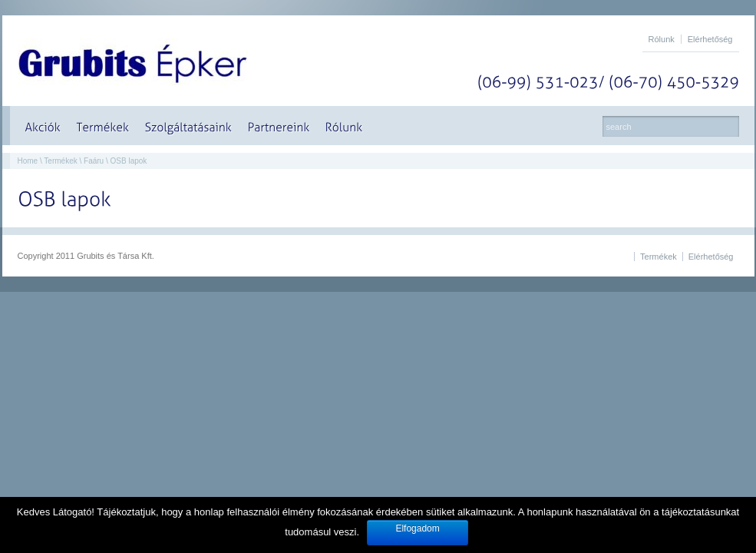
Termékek (60, 161)
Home (28, 161)
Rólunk (662, 39)
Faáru (94, 161)
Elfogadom (417, 528)
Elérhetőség (710, 39)
